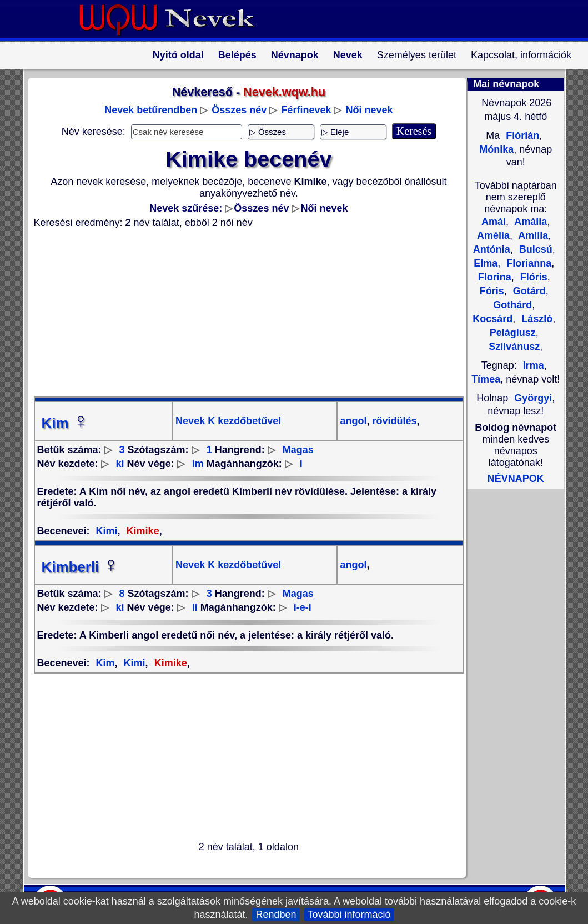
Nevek (348, 55)
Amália (529, 222)
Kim (65, 423)
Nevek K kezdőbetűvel (228, 421)
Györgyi (533, 398)
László (536, 319)
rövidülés (393, 421)
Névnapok (295, 55)
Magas (298, 450)
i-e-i (303, 607)
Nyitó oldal (178, 55)
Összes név (239, 110)
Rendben (276, 915)
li (195, 607)
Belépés (237, 55)
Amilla (532, 235)
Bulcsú (534, 249)
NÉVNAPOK (516, 479)
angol (353, 421)
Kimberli (81, 567)
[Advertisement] (242, 313)
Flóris (532, 277)
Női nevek (369, 110)
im (198, 464)
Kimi (107, 531)
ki (120, 464)
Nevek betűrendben (151, 110)
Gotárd (528, 291)
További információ (349, 915)
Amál (494, 222)
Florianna (527, 263)
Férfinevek (306, 110)
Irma (534, 365)
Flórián (521, 135)
